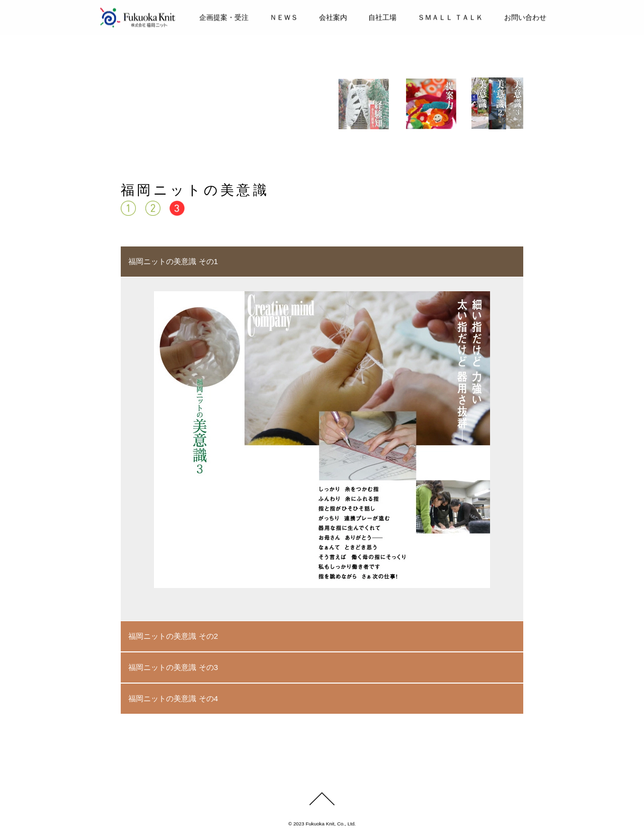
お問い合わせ (525, 17)
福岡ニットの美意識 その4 (173, 698)
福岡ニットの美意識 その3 (173, 667)
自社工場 (382, 17)
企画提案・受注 (224, 17)
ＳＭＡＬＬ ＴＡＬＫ (450, 17)
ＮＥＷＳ (284, 17)
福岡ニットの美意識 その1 (173, 261)
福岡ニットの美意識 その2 (173, 636)
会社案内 (333, 17)
